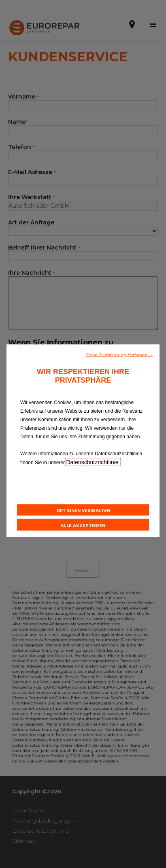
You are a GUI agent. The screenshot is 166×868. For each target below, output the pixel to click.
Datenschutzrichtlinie (93, 462)
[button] (120, 354)
